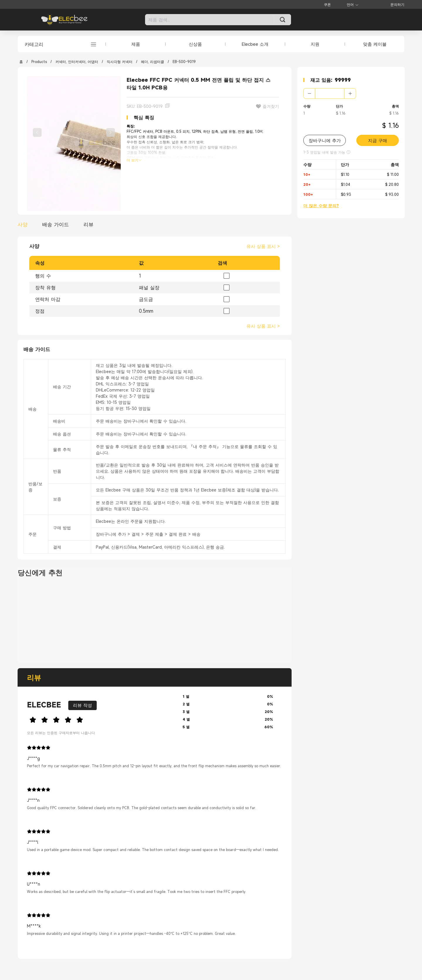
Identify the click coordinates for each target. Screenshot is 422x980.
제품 (136, 44)
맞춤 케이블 (375, 44)
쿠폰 (327, 4)
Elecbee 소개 (255, 44)
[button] (309, 93)
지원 (315, 44)
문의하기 (397, 4)
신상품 (195, 44)
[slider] (100, 719)
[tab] (24, 224)
